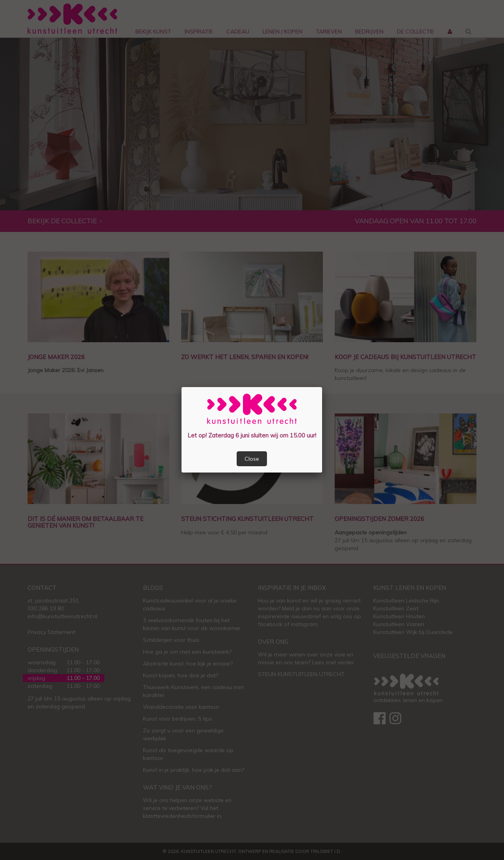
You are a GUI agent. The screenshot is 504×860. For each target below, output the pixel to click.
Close (252, 459)
